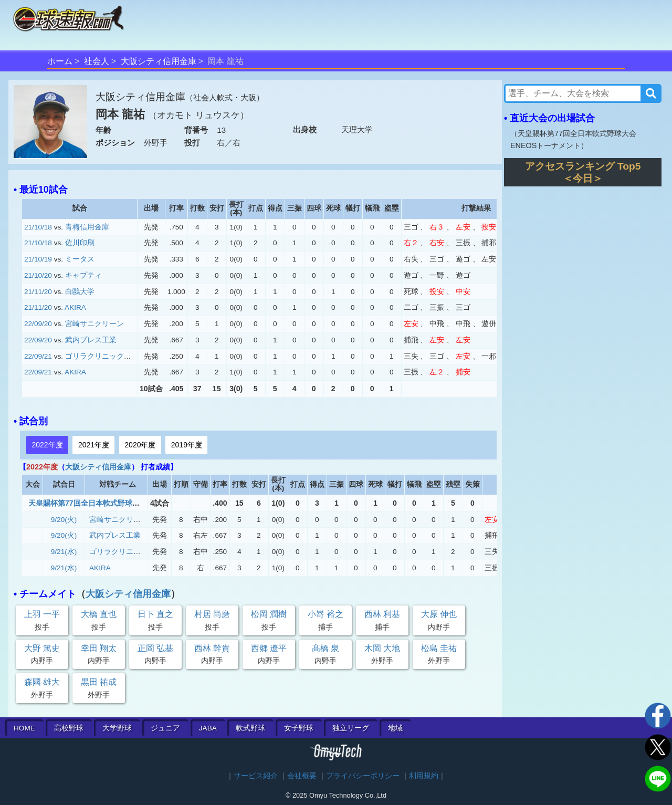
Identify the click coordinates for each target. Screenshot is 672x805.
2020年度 (140, 445)
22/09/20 (38, 324)
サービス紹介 (256, 776)
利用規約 (424, 776)
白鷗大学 (80, 292)
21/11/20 (38, 292)
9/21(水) (64, 552)
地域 (395, 728)
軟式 (250, 728)
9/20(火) (64, 520)
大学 (117, 728)
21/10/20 (38, 275)
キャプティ (83, 275)
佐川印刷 (80, 243)
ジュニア (165, 728)
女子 (299, 728)
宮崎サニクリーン (94, 324)
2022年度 (47, 445)
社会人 (97, 61)
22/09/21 (38, 356)
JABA (208, 728)
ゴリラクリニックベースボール (117, 356)
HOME (24, 728)
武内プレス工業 (91, 340)
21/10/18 (38, 227)
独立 (351, 728)
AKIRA (75, 307)
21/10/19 (38, 259)
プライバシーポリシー (363, 776)
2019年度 (187, 445)
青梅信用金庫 (87, 227)
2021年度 (94, 445)
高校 (69, 728)
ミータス (80, 259)
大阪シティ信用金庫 (159, 61)
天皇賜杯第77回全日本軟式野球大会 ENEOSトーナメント (124, 503)
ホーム (60, 61)
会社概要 (302, 776)
